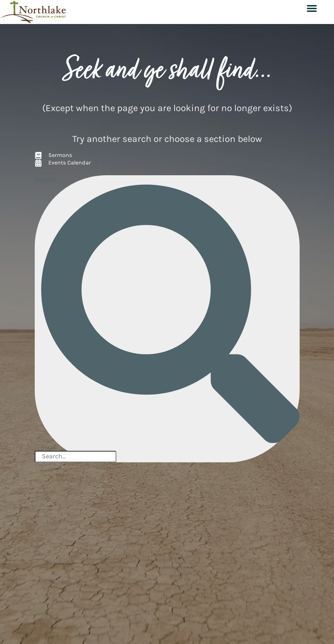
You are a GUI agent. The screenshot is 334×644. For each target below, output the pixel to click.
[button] (312, 8)
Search (45, 180)
